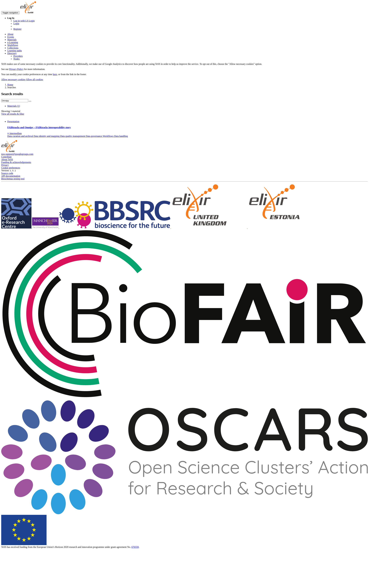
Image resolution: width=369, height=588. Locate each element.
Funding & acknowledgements (16, 162)
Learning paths (15, 51)
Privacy (5, 165)
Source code (7, 173)
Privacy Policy (16, 69)
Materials (12, 40)
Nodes (17, 59)
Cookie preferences (11, 168)
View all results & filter (13, 114)
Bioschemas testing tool (13, 179)
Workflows (13, 45)
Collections (13, 48)
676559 (135, 547)
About (10, 34)
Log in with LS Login (24, 21)
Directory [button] (12, 53)
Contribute (6, 157)
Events (11, 37)
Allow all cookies (34, 79)
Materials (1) (14, 106)
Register (17, 29)
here (55, 74)
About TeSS (7, 160)
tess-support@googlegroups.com (17, 154)
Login (16, 24)
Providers (18, 56)
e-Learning (13, 42)
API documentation (11, 176)
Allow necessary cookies (13, 79)
